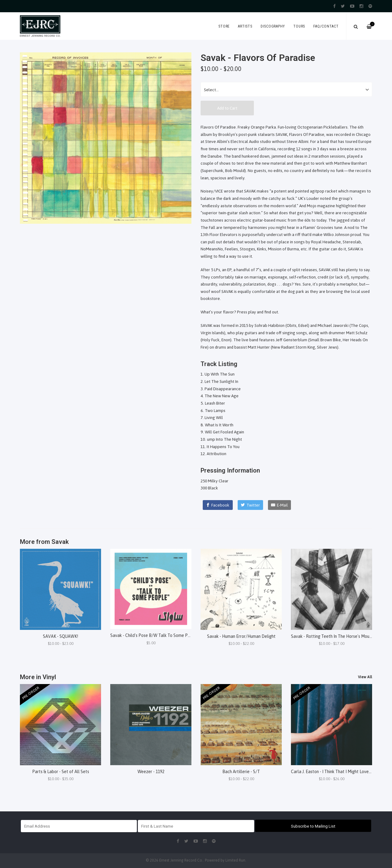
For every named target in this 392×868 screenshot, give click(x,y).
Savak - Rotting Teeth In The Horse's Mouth (332, 636)
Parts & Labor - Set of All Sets (61, 772)
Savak (60, 542)
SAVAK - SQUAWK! (60, 636)
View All (365, 677)
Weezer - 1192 (151, 772)
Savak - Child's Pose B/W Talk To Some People (155, 635)
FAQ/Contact (326, 26)
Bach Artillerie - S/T (241, 772)
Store (224, 26)
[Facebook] (218, 505)
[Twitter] (250, 505)
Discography (273, 26)
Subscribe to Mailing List (313, 826)
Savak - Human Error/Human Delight (241, 636)
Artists (245, 26)
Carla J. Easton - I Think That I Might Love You (334, 772)
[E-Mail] (279, 505)
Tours (299, 26)
